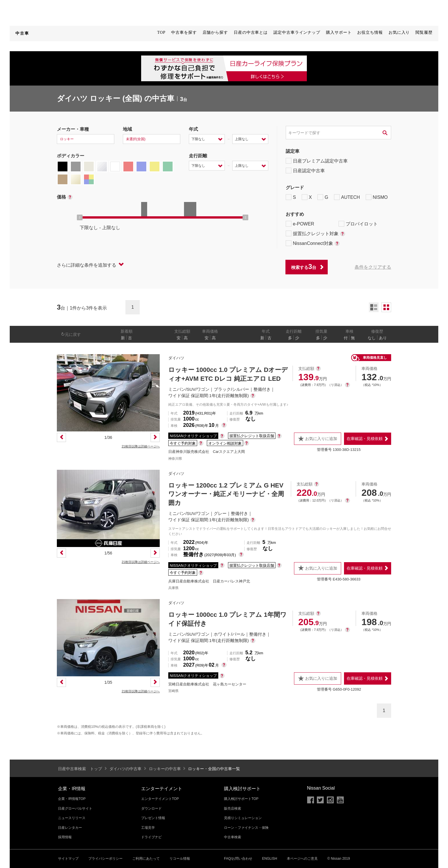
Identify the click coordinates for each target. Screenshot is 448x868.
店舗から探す (215, 32)
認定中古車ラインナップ (297, 32)
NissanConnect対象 (313, 243)
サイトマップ (68, 859)
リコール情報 (180, 859)
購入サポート (339, 32)
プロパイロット (358, 224)
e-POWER (300, 224)
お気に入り (399, 32)
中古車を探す (184, 32)
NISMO (377, 197)
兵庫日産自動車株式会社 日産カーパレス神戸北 (209, 581)
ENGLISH (270, 859)
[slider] (80, 217)
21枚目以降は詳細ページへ (141, 446)
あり (383, 338)
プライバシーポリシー (105, 859)
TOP (161, 32)
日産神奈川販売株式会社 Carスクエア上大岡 (207, 452)
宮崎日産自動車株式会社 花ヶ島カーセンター (207, 684)
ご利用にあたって (146, 859)
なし (372, 338)
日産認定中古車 (305, 171)
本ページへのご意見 (302, 859)
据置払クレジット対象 (315, 233)
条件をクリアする (373, 267)
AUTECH (347, 197)
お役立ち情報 (370, 32)
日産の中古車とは (251, 32)
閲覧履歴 (424, 32)
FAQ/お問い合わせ (238, 859)
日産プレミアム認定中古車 (317, 161)
